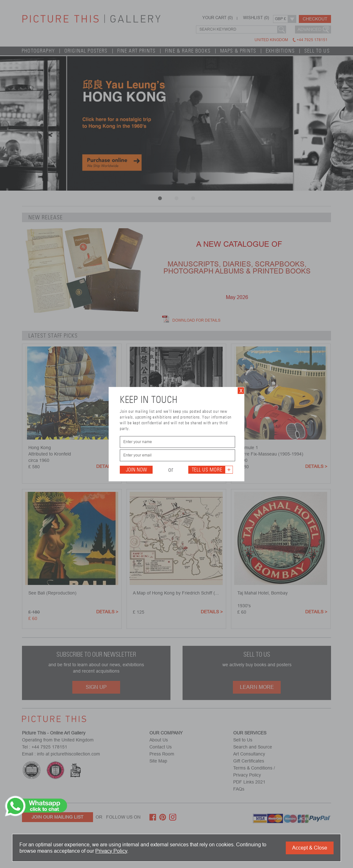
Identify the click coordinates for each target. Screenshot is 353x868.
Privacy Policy (111, 851)
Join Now (136, 470)
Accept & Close (310, 848)
